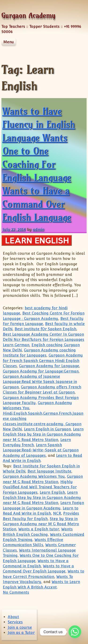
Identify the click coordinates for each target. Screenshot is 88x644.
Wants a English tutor (39, 529)
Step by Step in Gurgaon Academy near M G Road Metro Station (41, 524)
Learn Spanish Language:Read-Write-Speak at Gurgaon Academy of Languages (41, 450)
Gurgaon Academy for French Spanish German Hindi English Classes (43, 361)
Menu (9, 42)
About (13, 617)
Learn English (52, 492)
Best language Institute (49, 471)
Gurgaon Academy (28, 15)
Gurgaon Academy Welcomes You (34, 476)
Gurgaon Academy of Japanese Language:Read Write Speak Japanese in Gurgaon (40, 382)
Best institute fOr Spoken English (45, 329)
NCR (57, 513)
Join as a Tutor (21, 633)
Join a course (20, 627)
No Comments (16, 592)
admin (38, 229)
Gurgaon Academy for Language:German (41, 371)
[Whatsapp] (75, 632)
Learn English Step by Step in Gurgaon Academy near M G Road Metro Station (43, 434)
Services (15, 622)
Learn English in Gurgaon (47, 429)
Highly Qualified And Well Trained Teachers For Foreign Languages (40, 487)
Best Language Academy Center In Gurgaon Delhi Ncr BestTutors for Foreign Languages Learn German (44, 340)
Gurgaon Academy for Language (49, 366)
